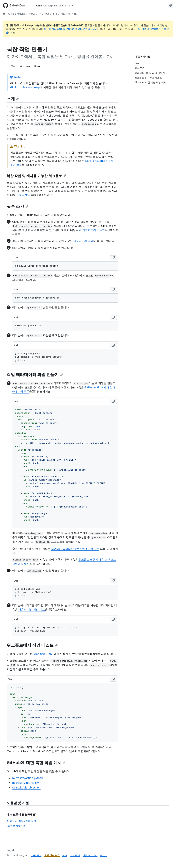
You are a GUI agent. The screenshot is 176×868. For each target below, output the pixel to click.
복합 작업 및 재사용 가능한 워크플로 (36, 176)
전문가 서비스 (90, 855)
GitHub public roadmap (25, 87)
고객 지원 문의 (16, 826)
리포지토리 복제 (83, 241)
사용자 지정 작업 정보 (32, 609)
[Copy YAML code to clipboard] (113, 401)
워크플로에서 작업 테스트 (32, 645)
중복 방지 (25, 195)
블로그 (104, 855)
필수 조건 (17, 206)
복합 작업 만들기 (69, 14)
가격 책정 (75, 855)
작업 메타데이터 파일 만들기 (35, 374)
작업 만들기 (51, 14)
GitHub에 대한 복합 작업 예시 (36, 762)
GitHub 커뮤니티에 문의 (21, 821)
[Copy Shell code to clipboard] (113, 258)
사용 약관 (36, 855)
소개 (13, 99)
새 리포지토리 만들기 (92, 230)
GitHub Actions (16, 14)
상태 (65, 855)
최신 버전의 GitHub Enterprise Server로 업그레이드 (72, 29)
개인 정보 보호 (52, 855)
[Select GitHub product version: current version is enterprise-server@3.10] (54, 6)
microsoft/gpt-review (25, 783)
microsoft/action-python (28, 778)
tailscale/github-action (26, 787)
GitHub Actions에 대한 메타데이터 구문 (75, 549)
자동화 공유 (35, 14)
